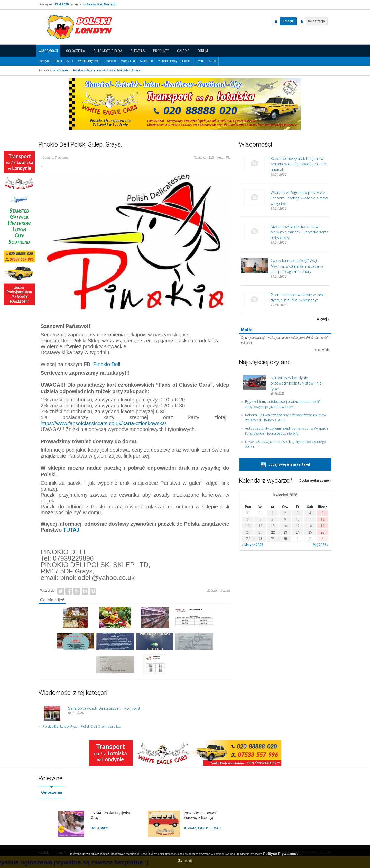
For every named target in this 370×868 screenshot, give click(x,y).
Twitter (61, 591)
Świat (200, 61)
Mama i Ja (128, 61)
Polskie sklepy (168, 61)
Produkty (161, 51)
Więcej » (323, 319)
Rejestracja (316, 21)
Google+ (77, 591)
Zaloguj (288, 21)
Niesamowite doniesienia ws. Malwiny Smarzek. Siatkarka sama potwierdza (300, 232)
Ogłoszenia (76, 51)
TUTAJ (71, 530)
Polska (187, 61)
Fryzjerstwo (100, 828)
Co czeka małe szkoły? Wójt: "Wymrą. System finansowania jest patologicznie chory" (297, 266)
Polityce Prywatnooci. (282, 854)
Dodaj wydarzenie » (315, 481)
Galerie (183, 51)
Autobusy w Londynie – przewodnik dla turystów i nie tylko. (296, 383)
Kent (70, 61)
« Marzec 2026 (253, 545)
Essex (58, 61)
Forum (203, 51)
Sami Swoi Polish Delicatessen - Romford (104, 708)
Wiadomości (48, 51)
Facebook (69, 591)
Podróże (110, 61)
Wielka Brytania (89, 61)
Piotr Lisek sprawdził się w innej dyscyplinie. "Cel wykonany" (298, 297)
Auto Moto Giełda (108, 51)
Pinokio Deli (107, 364)
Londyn (44, 61)
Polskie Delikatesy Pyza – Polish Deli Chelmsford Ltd (82, 726)
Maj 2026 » (321, 545)
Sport (212, 61)
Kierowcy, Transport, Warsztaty (203, 828)
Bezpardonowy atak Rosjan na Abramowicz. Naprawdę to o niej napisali (299, 164)
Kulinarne (146, 61)
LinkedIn (85, 591)
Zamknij (185, 861)
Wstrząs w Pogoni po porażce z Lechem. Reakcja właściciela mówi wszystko (300, 198)
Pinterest (93, 591)
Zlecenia (138, 51)
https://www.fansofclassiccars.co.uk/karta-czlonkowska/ (103, 423)
